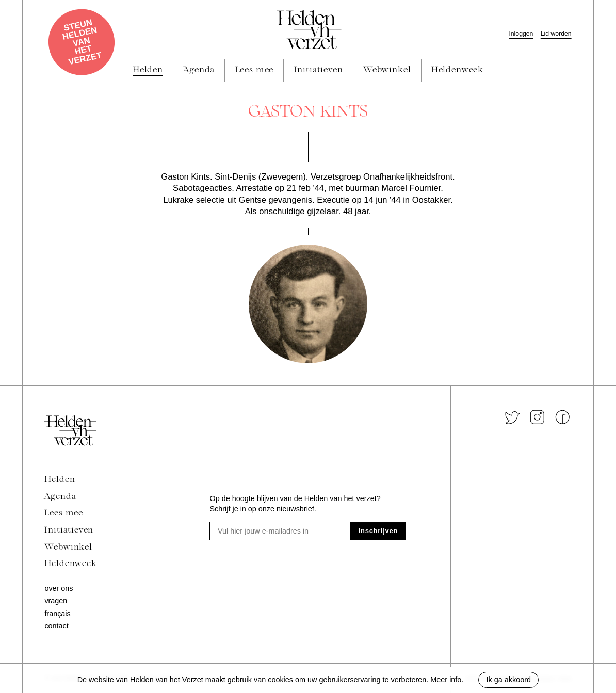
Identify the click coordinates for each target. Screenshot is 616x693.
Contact (56, 626)
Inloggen (521, 34)
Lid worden (556, 34)
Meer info (446, 680)
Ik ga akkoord (509, 680)
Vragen (56, 601)
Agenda (60, 497)
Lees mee (64, 513)
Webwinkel (68, 547)
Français (57, 614)
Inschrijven (378, 531)
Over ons (59, 588)
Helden (60, 480)
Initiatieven (69, 530)
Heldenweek (70, 564)
